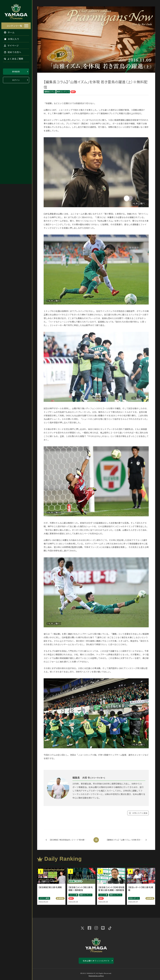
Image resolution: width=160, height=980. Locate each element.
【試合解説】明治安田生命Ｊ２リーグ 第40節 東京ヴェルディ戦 (68, 840)
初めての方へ (11, 51)
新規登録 (16, 71)
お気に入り (10, 38)
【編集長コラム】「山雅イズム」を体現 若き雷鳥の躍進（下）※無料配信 (127, 840)
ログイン (16, 79)
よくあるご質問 (12, 58)
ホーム (8, 32)
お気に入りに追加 (138, 813)
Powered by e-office (96, 976)
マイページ (10, 45)
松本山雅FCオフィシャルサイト (96, 961)
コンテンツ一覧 (14, 25)
